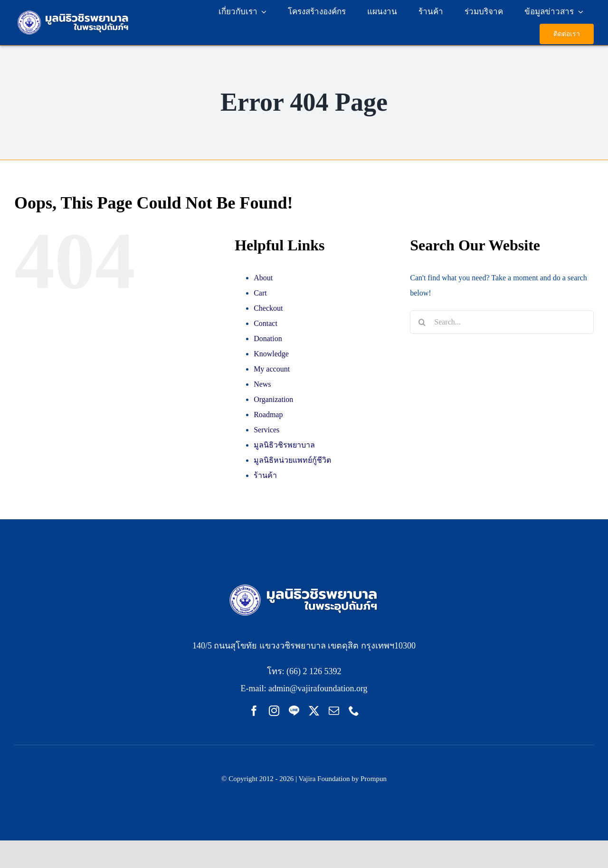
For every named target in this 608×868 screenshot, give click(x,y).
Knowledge (271, 354)
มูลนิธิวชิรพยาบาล (284, 445)
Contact (266, 323)
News (262, 384)
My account (272, 369)
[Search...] (502, 322)
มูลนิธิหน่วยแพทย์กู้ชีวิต (292, 460)
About (263, 278)
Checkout (268, 308)
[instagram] (274, 711)
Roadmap (268, 415)
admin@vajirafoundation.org (318, 688)
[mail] (334, 711)
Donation (268, 339)
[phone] (354, 711)
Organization (273, 399)
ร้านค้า (265, 475)
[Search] (422, 322)
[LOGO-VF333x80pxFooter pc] (304, 585)
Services (266, 430)
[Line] (294, 711)
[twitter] (314, 711)
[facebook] (254, 711)
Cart (260, 293)
